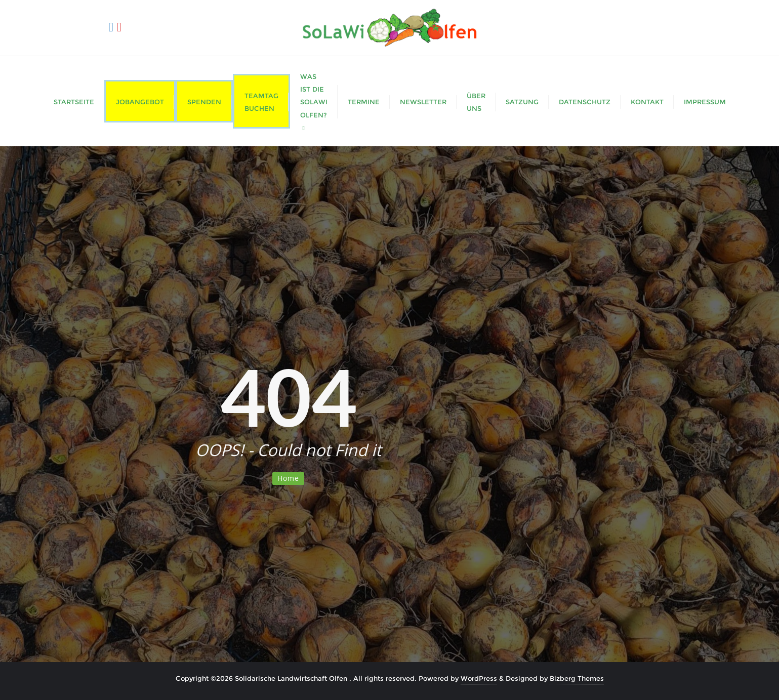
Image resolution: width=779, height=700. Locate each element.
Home (288, 478)
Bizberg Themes (577, 678)
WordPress (479, 678)
